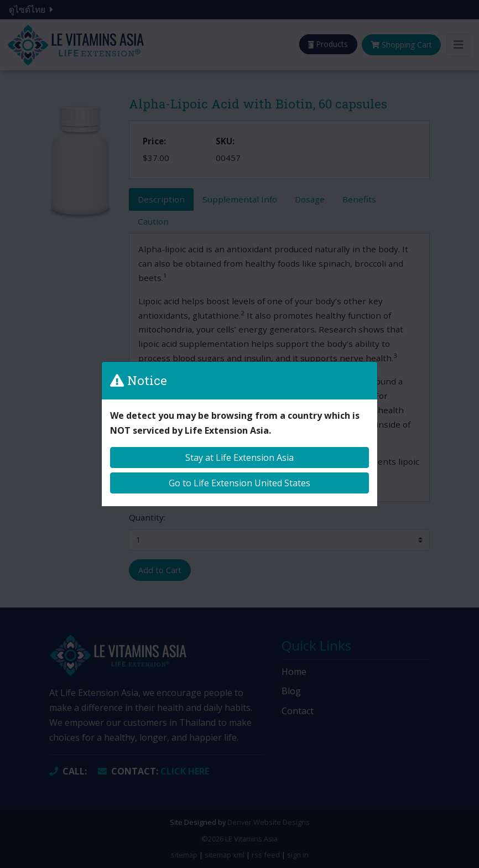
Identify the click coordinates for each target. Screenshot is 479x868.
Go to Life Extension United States (239, 483)
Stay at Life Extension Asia (239, 458)
